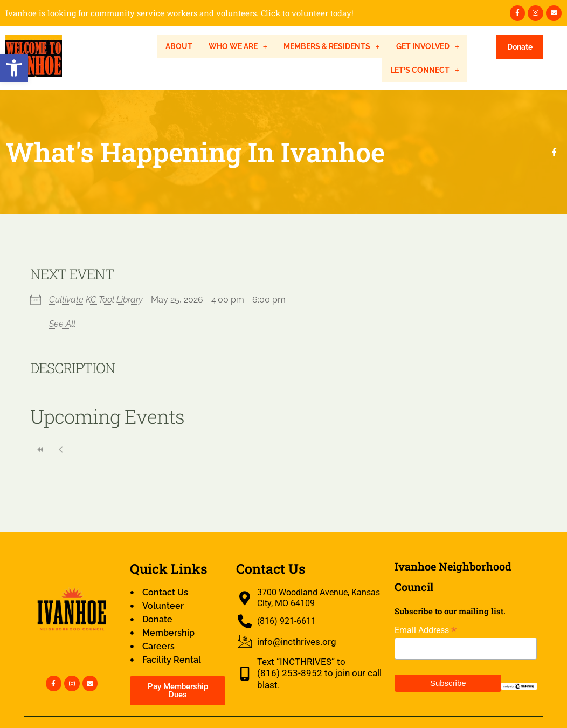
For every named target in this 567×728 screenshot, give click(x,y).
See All (62, 324)
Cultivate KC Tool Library (96, 300)
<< (40, 449)
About (179, 46)
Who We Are (238, 46)
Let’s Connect (425, 70)
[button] (14, 68)
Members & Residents (332, 46)
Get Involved (428, 46)
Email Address (426, 630)
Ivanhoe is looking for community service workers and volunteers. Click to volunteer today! (179, 13)
